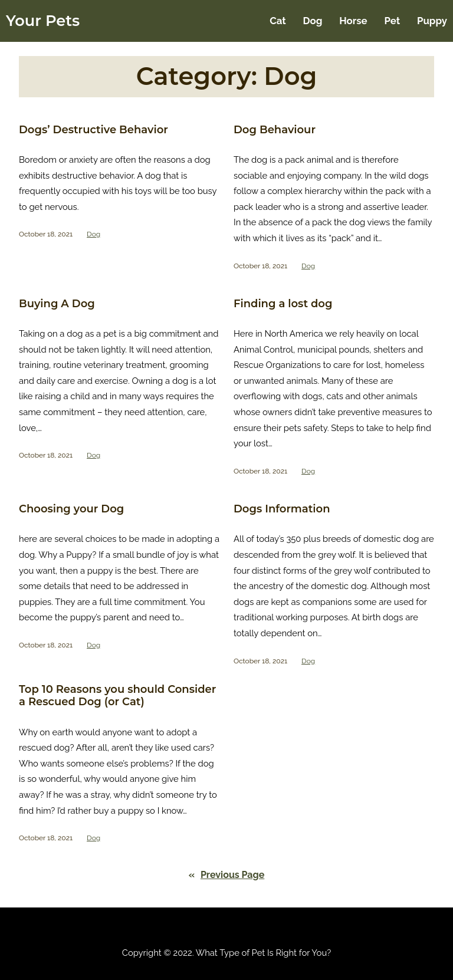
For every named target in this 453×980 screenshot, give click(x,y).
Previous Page (227, 875)
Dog (93, 234)
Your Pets (43, 20)
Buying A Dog (57, 304)
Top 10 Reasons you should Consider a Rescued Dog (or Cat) (117, 696)
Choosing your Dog (71, 509)
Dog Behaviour (275, 130)
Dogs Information (282, 509)
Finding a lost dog (283, 304)
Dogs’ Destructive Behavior (93, 130)
